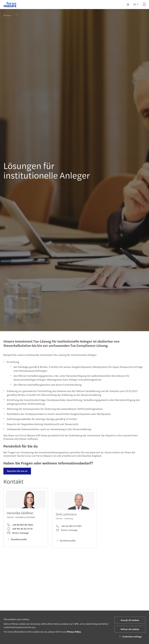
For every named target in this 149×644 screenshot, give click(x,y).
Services (7, 15)
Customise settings (130, 636)
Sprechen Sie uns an (17, 471)
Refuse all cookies (130, 629)
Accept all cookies (130, 620)
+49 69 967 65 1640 (20, 526)
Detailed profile (17, 540)
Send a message (18, 534)
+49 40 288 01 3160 (69, 530)
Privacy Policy (74, 632)
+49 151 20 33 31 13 (20, 530)
